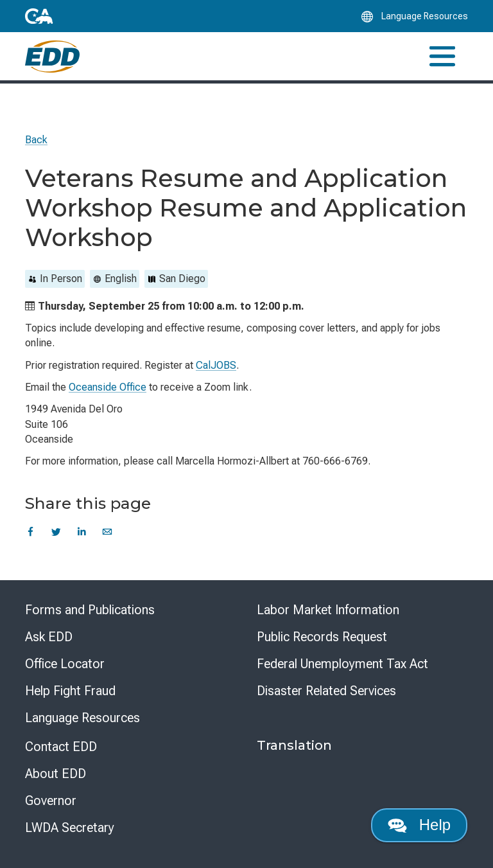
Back (36, 140)
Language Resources (82, 718)
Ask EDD (49, 637)
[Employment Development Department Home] (52, 57)
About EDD (56, 774)
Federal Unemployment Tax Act (342, 664)
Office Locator (65, 664)
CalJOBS (216, 365)
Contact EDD (61, 747)
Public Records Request (322, 637)
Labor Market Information (328, 610)
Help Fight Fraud (70, 691)
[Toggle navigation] (442, 56)
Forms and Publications (90, 610)
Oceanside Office (108, 387)
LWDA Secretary (70, 828)
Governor (51, 801)
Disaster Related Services (326, 691)
